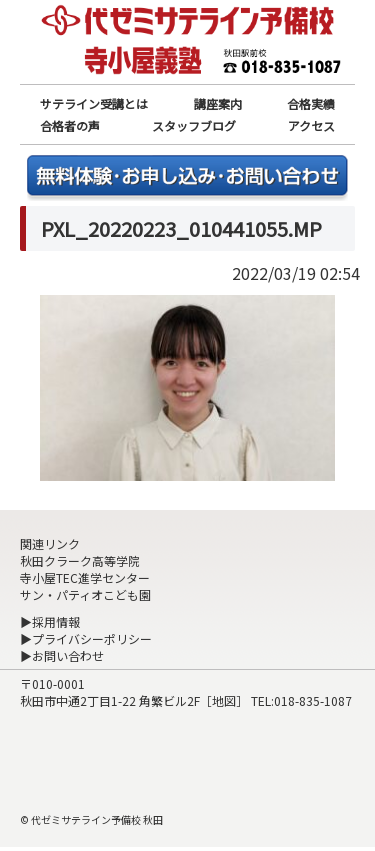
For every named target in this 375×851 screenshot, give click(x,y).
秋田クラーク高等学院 (80, 560)
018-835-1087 (313, 700)
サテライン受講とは (94, 103)
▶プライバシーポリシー (86, 638)
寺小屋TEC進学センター (85, 577)
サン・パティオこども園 (85, 594)
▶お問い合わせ (62, 655)
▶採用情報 (50, 621)
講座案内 (218, 103)
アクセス (311, 125)
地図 (224, 700)
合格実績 (311, 103)
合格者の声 (70, 125)
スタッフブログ (194, 125)
